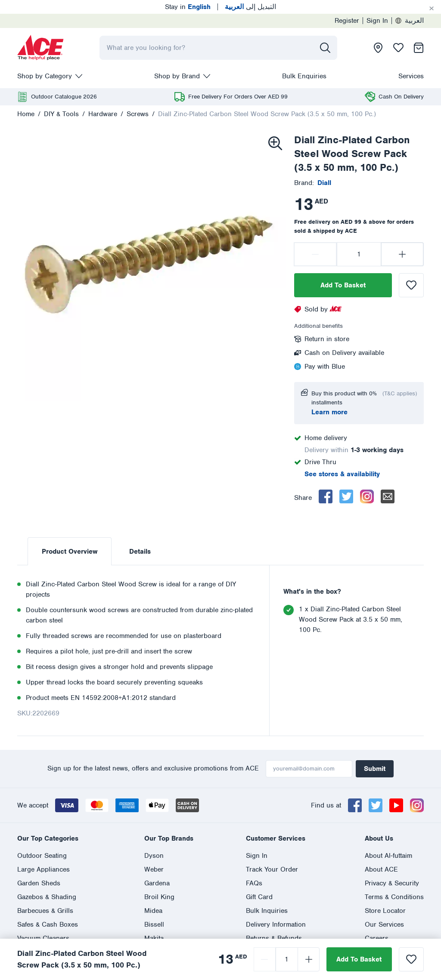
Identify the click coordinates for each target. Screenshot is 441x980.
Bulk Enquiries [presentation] (304, 76)
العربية (410, 21)
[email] (388, 496)
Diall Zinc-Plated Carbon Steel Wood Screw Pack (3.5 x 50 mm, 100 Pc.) (267, 114)
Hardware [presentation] (103, 114)
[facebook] (326, 496)
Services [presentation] (411, 76)
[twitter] (346, 496)
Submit (375, 769)
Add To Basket (343, 285)
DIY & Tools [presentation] (61, 114)
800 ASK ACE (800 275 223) (239, 860)
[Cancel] (432, 9)
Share (303, 498)
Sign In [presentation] (377, 21)
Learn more (329, 412)
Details (140, 552)
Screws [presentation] (138, 114)
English (29, 891)
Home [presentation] (26, 114)
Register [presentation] (347, 21)
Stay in (188, 7)
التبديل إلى (250, 7)
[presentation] (40, 48)
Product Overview (70, 552)
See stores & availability (342, 474)
